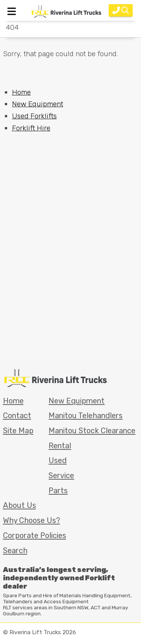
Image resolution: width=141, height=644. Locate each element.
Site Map (18, 431)
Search (15, 550)
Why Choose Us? (32, 520)
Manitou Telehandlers (86, 416)
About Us (20, 505)
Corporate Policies (35, 535)
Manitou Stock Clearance (92, 431)
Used (58, 460)
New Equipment (38, 104)
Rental (60, 446)
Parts (58, 491)
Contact (17, 416)
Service (61, 475)
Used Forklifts (34, 116)
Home (21, 92)
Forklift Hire (31, 128)
